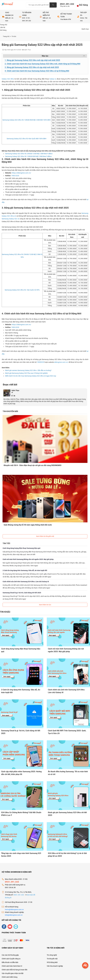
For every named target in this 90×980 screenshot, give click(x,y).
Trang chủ (7, 36)
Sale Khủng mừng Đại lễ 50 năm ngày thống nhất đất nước (28, 525)
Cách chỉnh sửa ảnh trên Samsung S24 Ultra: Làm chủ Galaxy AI (26, 581)
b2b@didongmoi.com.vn (14, 915)
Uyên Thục (15, 390)
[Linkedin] (14, 396)
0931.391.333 (66, 4)
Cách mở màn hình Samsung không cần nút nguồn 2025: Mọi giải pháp (28, 559)
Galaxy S (53, 79)
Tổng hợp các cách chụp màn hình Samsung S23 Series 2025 (21, 855)
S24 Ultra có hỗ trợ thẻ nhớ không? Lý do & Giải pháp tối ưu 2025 (67, 855)
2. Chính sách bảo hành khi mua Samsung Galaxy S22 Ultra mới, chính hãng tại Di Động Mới (42, 64)
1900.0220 (15, 176)
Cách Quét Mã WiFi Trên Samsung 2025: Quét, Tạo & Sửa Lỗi (67, 732)
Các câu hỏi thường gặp (10, 955)
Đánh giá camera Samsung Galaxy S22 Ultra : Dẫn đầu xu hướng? (28, 370)
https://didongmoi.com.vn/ (21, 173)
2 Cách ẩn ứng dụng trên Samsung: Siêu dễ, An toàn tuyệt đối (25, 570)
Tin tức (14, 36)
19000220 (40, 362)
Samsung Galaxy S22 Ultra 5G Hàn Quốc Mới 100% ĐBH (26, 139)
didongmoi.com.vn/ (61, 362)
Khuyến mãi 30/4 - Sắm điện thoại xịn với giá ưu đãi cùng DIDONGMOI (33, 465)
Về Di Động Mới (52, 962)
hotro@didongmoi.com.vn (14, 909)
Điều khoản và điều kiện (10, 962)
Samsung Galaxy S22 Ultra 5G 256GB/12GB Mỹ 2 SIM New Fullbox (29, 154)
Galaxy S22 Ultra (8, 79)
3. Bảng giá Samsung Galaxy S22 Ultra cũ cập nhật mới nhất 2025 (32, 67)
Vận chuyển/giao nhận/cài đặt (13, 973)
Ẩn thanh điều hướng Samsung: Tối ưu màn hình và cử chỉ (68, 773)
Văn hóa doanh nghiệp (55, 966)
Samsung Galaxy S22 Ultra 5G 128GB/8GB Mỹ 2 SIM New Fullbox (28, 156)
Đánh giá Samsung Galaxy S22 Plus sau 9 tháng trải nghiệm (26, 373)
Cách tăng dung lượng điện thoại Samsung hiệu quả (21, 548)
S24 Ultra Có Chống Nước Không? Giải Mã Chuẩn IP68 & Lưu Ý (21, 814)
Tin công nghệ (52, 955)
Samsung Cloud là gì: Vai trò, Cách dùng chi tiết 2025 (22, 593)
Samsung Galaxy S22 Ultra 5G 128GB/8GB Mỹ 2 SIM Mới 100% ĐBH (26, 120)
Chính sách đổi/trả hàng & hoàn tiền (15, 970)
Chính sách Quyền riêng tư (11, 959)
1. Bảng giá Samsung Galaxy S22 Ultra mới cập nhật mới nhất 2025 (32, 60)
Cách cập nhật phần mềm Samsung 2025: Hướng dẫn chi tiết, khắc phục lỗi (21, 773)
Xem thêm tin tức (45, 605)
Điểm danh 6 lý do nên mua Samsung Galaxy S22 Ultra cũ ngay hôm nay (31, 376)
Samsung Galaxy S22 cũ (11, 219)
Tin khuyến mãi (52, 959)
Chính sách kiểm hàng (10, 977)
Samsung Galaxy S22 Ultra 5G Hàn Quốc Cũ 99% (22, 290)
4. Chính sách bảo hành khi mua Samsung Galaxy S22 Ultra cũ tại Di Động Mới (37, 71)
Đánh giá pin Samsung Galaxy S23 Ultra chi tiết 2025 (67, 814)
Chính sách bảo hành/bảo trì (12, 966)
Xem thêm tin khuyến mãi (45, 536)
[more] (85, 965)
